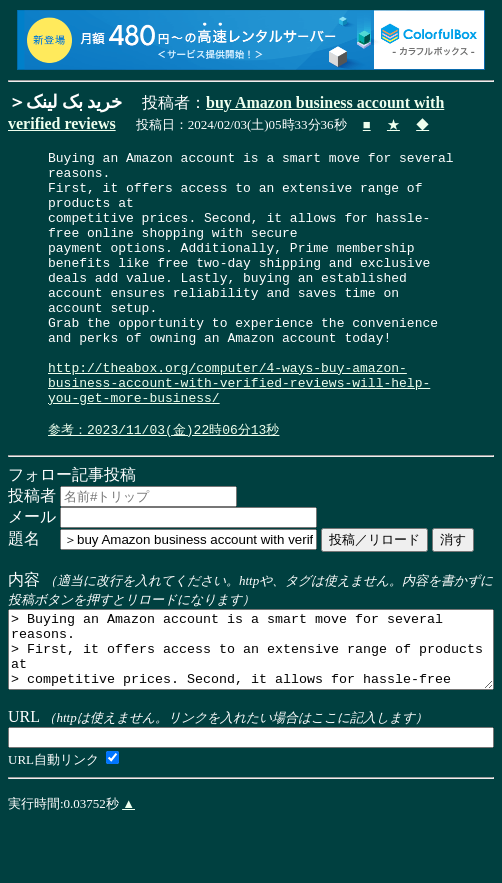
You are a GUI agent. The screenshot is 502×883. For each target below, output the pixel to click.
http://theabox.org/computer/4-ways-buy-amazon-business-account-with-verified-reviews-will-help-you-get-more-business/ (239, 430)
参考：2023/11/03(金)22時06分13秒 (163, 484)
